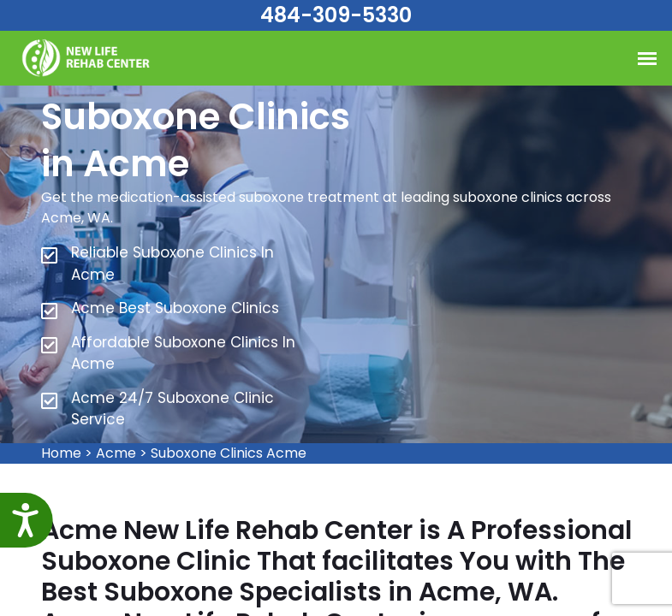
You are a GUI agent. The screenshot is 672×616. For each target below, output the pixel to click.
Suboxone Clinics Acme (229, 453)
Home (61, 453)
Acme (116, 453)
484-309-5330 (336, 15)
